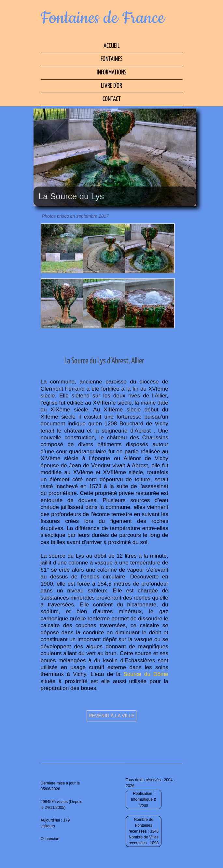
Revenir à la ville (111, 716)
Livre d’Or (111, 86)
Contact (112, 99)
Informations (111, 73)
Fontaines (111, 59)
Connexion (50, 839)
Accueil (112, 46)
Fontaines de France (103, 18)
